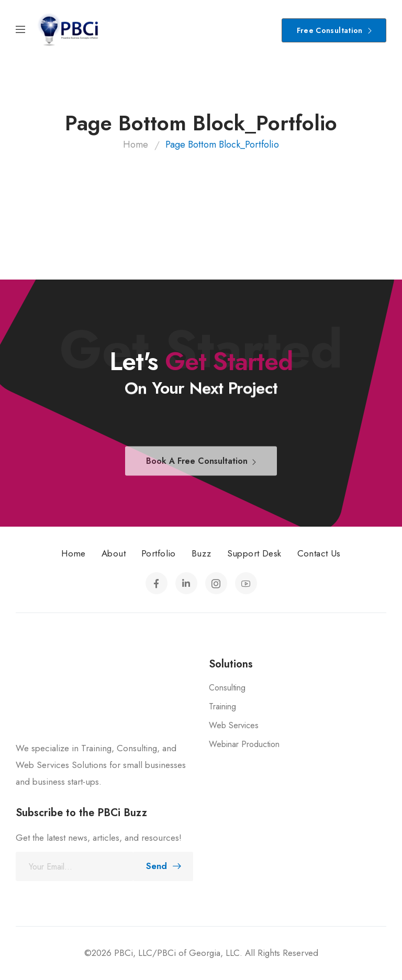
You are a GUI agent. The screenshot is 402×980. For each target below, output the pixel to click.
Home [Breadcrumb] (136, 144)
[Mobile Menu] (20, 30)
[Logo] (68, 30)
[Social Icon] (157, 583)
